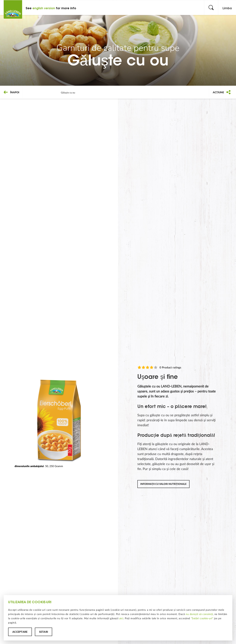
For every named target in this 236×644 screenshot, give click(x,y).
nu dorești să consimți (199, 614)
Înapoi (11, 92)
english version (44, 8)
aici (121, 618)
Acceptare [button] (20, 632)
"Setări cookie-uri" (202, 618)
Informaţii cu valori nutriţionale (163, 484)
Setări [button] (44, 632)
